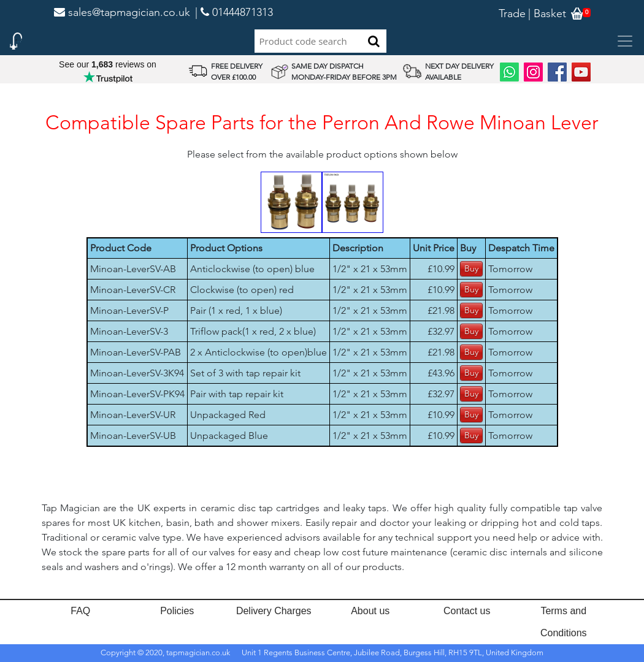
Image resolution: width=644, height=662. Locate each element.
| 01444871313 (234, 12)
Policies (177, 611)
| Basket (547, 13)
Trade (512, 13)
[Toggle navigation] (625, 41)
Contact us (467, 611)
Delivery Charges (274, 611)
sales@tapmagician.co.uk (122, 12)
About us (370, 611)
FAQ (80, 611)
